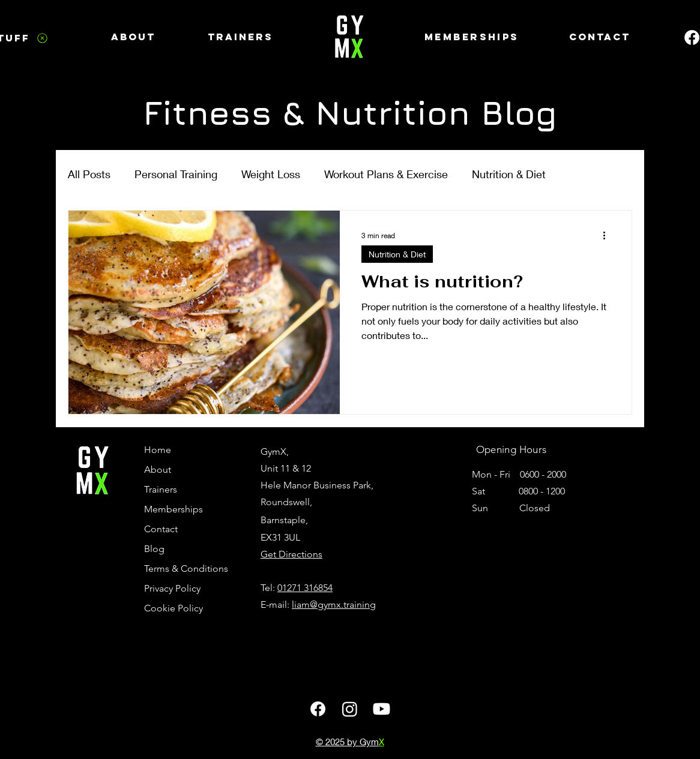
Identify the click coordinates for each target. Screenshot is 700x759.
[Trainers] (240, 37)
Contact (161, 529)
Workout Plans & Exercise (386, 174)
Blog (154, 549)
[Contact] (599, 37)
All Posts (89, 174)
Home (158, 450)
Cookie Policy (173, 608)
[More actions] (608, 235)
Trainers (161, 489)
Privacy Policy (172, 588)
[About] (133, 37)
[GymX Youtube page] (382, 709)
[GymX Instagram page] (350, 709)
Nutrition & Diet (509, 174)
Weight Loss (271, 174)
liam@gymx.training (334, 604)
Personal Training (176, 174)
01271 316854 (305, 588)
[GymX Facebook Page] (318, 709)
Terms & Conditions (183, 568)
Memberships (173, 509)
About (158, 469)
